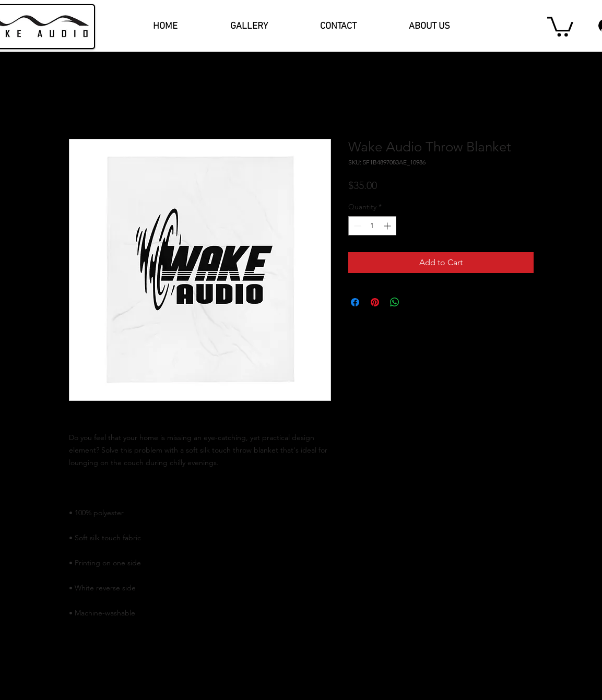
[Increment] (388, 226)
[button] (560, 26)
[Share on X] (415, 302)
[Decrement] (356, 226)
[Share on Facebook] (355, 302)
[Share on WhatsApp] (395, 302)
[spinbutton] (372, 226)
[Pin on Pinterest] (375, 302)
